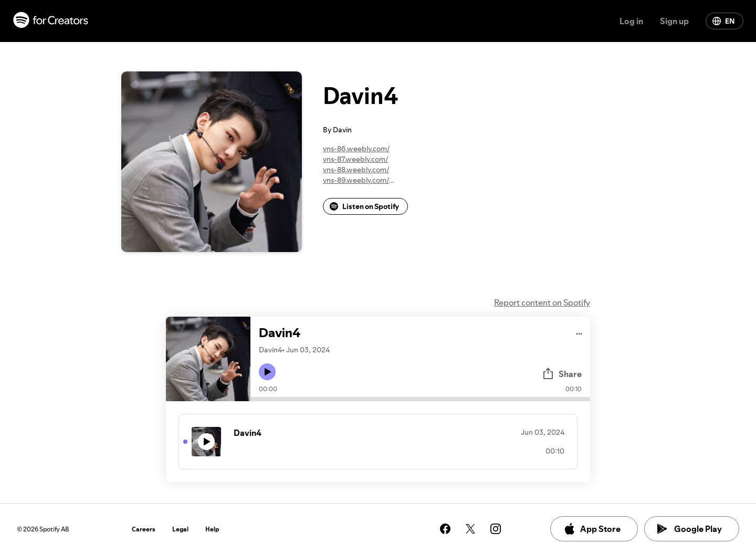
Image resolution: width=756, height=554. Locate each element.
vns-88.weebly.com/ (356, 170)
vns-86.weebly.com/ (356, 149)
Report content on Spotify (542, 302)
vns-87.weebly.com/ (355, 159)
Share (562, 374)
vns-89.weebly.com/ (356, 180)
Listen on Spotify (364, 206)
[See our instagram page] (496, 529)
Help (212, 529)
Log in (631, 21)
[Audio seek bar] (420, 399)
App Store (592, 529)
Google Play (690, 529)
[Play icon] (267, 372)
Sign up (674, 21)
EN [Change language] (723, 21)
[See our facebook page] (445, 529)
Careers (144, 529)
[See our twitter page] (470, 529)
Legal (180, 529)
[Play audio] (579, 332)
